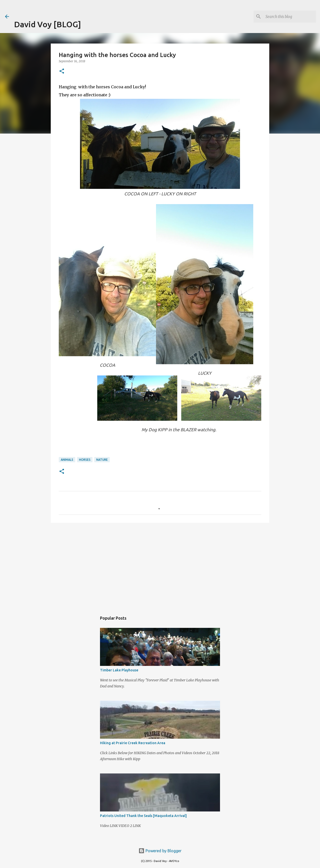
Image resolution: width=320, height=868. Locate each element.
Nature (102, 460)
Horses (85, 460)
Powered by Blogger (160, 851)
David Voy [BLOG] (47, 24)
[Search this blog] (290, 17)
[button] (62, 71)
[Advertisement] (72, 8)
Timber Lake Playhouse (119, 670)
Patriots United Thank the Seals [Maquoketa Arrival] (143, 816)
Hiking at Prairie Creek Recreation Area (133, 743)
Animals (67, 460)
